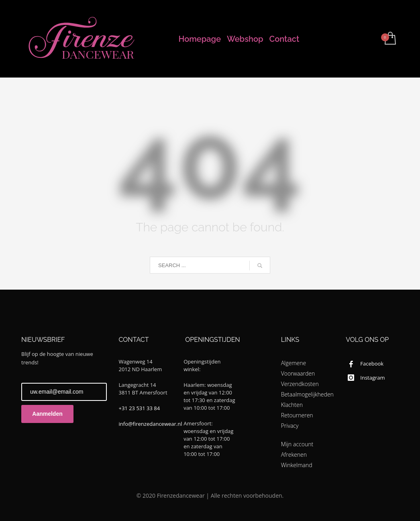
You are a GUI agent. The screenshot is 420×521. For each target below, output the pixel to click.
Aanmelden (47, 414)
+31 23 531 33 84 (140, 408)
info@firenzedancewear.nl (151, 424)
